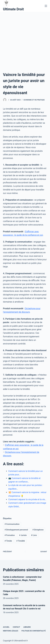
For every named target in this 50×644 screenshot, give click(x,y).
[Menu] (46, 6)
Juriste (23, 535)
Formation (10, 535)
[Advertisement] (25, 38)
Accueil (6, 627)
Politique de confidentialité (34, 631)
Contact (16, 627)
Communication (12, 524)
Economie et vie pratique (34, 100)
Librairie (27, 627)
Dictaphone (38, 530)
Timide (8, 541)
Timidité (21, 541)
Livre (34, 535)
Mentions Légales (11, 631)
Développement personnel (16, 530)
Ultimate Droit (13, 9)
